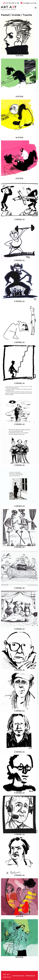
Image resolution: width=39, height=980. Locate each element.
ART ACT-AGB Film (7, 976)
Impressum (30, 976)
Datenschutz (18, 976)
